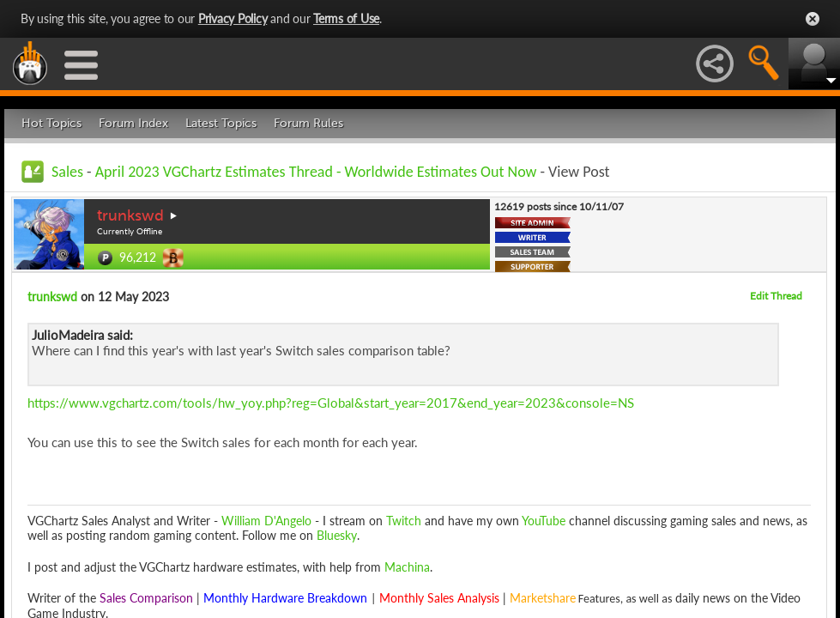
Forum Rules (308, 123)
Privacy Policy (233, 18)
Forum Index (133, 123)
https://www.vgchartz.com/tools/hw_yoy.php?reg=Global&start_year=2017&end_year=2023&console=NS (331, 403)
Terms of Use (346, 18)
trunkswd (130, 215)
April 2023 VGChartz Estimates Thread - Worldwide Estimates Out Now (316, 172)
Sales (67, 172)
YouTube (544, 521)
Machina (407, 567)
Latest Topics (221, 123)
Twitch (404, 521)
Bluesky (337, 535)
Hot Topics (51, 123)
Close (813, 19)
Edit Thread (776, 296)
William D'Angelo (266, 521)
